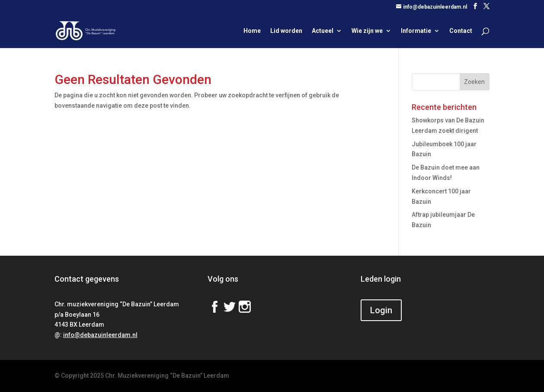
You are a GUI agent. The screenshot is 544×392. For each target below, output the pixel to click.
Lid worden (286, 31)
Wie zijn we (367, 31)
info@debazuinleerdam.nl (100, 335)
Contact (461, 31)
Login (381, 310)
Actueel (323, 31)
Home (252, 31)
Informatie (416, 31)
